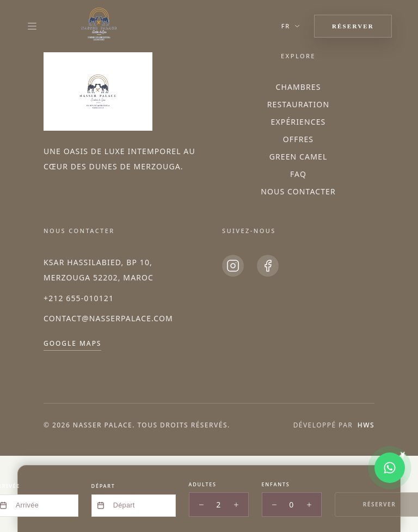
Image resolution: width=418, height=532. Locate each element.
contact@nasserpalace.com (108, 318)
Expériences (299, 122)
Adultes (203, 484)
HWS (366, 425)
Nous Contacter (298, 191)
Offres (298, 139)
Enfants (276, 484)
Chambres (298, 87)
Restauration (298, 104)
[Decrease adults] (201, 505)
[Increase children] (309, 505)
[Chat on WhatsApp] (390, 468)
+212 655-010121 (79, 298)
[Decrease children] (274, 505)
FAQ (298, 174)
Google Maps (72, 344)
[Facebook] (268, 266)
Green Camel (299, 157)
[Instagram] (233, 266)
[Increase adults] (236, 505)
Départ (103, 486)
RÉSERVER (353, 26)
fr (291, 26)
